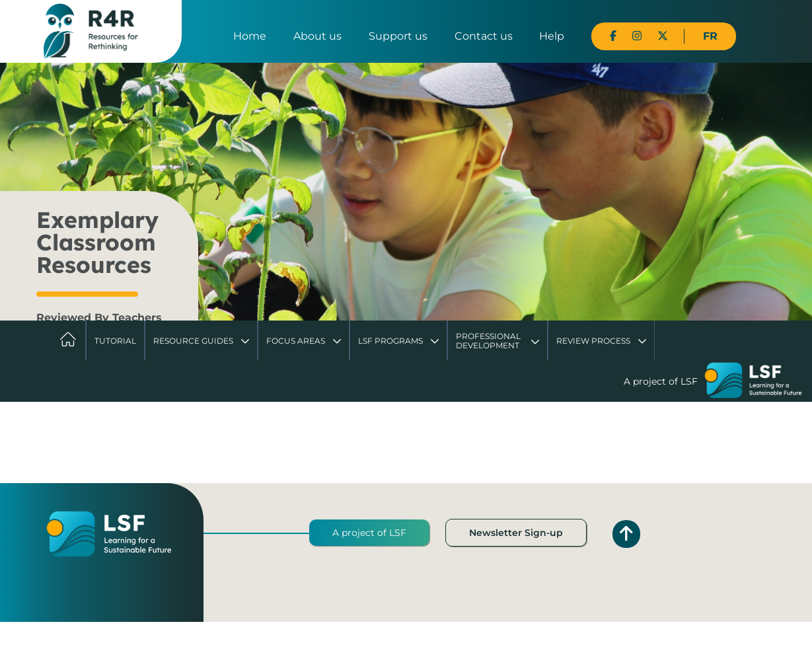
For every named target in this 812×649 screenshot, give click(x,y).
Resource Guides (193, 341)
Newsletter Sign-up (516, 533)
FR (710, 36)
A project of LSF (369, 533)
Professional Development (488, 341)
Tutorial (115, 341)
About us (317, 36)
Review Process (593, 341)
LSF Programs (390, 341)
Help (552, 36)
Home (250, 36)
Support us (398, 36)
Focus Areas (296, 341)
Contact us (484, 36)
